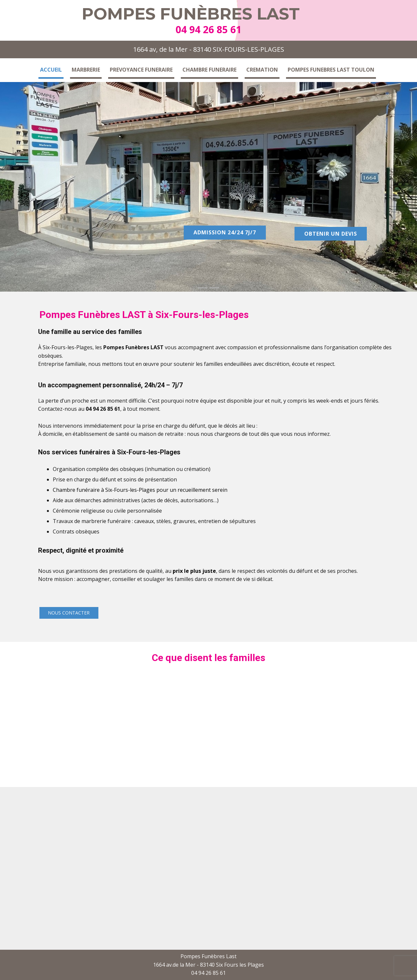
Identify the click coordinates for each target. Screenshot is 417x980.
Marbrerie (86, 70)
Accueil (51, 70)
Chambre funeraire (209, 70)
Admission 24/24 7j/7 (225, 232)
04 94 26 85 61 (208, 29)
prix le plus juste (194, 571)
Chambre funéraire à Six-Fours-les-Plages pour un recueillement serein (140, 490)
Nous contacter (69, 613)
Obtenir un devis (331, 234)
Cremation (262, 70)
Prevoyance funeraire (141, 70)
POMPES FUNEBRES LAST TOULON (331, 70)
